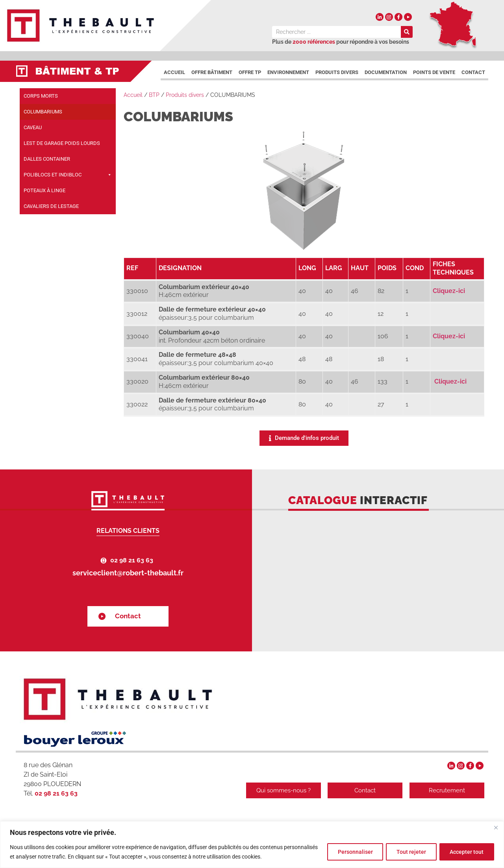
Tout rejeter (408, 852)
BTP (154, 95)
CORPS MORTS (41, 96)
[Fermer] (496, 828)
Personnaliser (350, 852)
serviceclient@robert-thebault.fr (128, 573)
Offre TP (250, 72)
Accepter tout (466, 852)
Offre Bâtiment (212, 72)
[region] (252, 845)
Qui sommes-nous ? (282, 790)
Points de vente (434, 72)
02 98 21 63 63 (132, 560)
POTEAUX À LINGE (44, 190)
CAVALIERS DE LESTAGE (51, 206)
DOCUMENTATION (386, 72)
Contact (473, 72)
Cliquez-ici (449, 291)
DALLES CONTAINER (47, 159)
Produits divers (337, 72)
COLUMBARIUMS (43, 112)
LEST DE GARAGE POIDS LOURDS (62, 143)
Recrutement (447, 790)
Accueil (174, 72)
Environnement (288, 72)
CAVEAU (33, 127)
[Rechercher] (407, 32)
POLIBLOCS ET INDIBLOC (68, 175)
